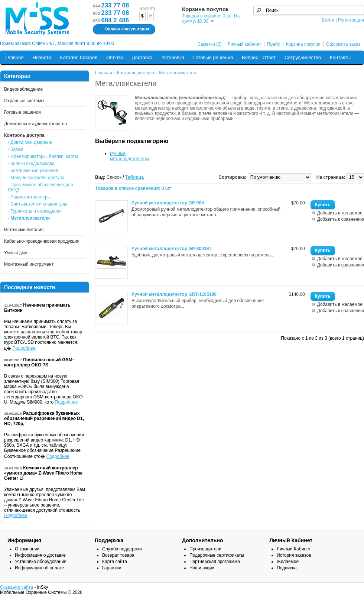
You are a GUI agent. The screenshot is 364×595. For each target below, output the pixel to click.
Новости (42, 57)
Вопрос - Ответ (259, 57)
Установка (173, 57)
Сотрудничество (303, 57)
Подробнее (24, 348)
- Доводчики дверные (30, 142)
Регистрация (351, 20)
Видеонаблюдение (23, 89)
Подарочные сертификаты (217, 555)
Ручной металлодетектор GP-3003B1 (172, 249)
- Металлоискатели (29, 218)
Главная (14, 57)
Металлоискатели (177, 73)
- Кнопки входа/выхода (31, 164)
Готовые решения (213, 57)
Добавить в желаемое (340, 213)
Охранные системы (24, 101)
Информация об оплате (39, 568)
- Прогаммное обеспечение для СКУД (40, 187)
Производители (205, 549)
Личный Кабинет (294, 549)
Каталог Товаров (79, 57)
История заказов (294, 555)
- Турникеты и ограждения (35, 211)
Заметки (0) (210, 44)
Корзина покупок (303, 44)
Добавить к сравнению (341, 219)
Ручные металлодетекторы (129, 156)
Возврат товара (118, 555)
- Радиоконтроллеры (29, 197)
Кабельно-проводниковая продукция (42, 241)
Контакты (340, 57)
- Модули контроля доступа (36, 178)
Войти (328, 20)
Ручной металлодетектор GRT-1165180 (174, 294)
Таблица (134, 177)
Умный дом (16, 253)
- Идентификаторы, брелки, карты (43, 156)
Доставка (142, 57)
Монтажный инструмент (29, 264)
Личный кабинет (244, 44)
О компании (27, 549)
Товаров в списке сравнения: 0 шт (133, 188)
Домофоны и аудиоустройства (35, 124)
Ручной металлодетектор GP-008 (168, 203)
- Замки (15, 149)
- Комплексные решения (33, 171)
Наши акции (202, 568)
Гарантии (112, 568)
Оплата (115, 57)
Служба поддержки (122, 549)
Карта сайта (115, 562)
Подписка (287, 568)
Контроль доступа (24, 135)
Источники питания (24, 230)
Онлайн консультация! (123, 29)
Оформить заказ (343, 44)
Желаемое (288, 562)
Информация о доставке (40, 555)
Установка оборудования (41, 562)
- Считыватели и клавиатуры (38, 204)
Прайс (274, 44)
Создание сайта (17, 587)
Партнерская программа (215, 562)
